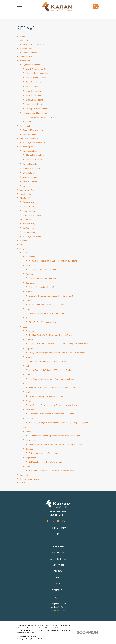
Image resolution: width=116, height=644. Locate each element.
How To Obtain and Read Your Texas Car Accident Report (52, 414)
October (29, 274)
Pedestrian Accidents (32, 177)
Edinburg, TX (26, 219)
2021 (25, 327)
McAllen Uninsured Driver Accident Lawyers (47, 305)
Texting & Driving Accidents (37, 109)
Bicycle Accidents (30, 182)
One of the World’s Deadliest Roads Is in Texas (47, 361)
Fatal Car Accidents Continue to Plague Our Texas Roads (52, 379)
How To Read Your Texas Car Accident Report (47, 313)
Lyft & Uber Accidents (35, 100)
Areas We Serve (26, 57)
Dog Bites (27, 186)
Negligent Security (34, 159)
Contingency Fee (27, 190)
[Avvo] (69, 521)
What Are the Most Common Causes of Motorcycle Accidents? (54, 261)
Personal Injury (26, 147)
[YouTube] (58, 521)
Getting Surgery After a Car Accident (43, 453)
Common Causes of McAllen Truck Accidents (47, 270)
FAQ (22, 245)
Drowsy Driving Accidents (36, 78)
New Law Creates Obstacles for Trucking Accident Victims (52, 388)
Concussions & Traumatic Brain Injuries (42, 117)
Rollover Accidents (31, 135)
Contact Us (25, 475)
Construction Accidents (33, 53)
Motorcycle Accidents (29, 139)
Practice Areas (26, 49)
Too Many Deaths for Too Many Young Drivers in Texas (50, 335)
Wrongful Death (30, 173)
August (29, 292)
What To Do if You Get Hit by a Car (42, 287)
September (31, 283)
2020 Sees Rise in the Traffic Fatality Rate (45, 462)
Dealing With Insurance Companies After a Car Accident (51, 296)
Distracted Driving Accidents (38, 73)
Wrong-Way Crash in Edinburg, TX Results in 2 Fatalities (51, 370)
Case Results (25, 194)
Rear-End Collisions (34, 104)
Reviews (24, 241)
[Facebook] (47, 521)
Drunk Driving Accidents (36, 69)
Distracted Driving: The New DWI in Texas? (46, 396)
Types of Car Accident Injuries (35, 113)
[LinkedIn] (63, 521)
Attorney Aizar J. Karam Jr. (34, 45)
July (28, 300)
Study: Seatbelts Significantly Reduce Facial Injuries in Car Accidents (57, 353)
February (30, 410)
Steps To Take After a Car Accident (43, 322)
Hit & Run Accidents (34, 91)
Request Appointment (29, 479)
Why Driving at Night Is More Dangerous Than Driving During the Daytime (58, 423)
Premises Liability (30, 151)
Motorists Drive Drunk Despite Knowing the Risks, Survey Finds (55, 436)
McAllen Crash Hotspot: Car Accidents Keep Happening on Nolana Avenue (59, 344)
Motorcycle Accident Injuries (35, 143)
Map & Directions (58, 611)
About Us (24, 40)
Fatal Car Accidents (34, 86)
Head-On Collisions (34, 95)
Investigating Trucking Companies (43, 278)
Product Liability (30, 164)
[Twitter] (53, 521)
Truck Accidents (27, 126)
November (30, 265)
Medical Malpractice (31, 168)
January (29, 418)
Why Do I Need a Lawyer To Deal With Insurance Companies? (53, 471)
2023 (25, 253)
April (28, 392)
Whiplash (30, 122)
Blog (22, 248)
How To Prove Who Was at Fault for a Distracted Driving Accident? (55, 444)
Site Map (24, 483)
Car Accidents (26, 61)
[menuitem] (20, 639)
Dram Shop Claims (33, 82)
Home (23, 37)
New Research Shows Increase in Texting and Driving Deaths (53, 405)
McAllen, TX (25, 198)
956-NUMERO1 (58, 515)
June (28, 309)
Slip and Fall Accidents (35, 155)
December (30, 257)
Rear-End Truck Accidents (34, 130)
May (28, 318)
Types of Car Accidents (32, 65)
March (29, 401)
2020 (25, 427)
